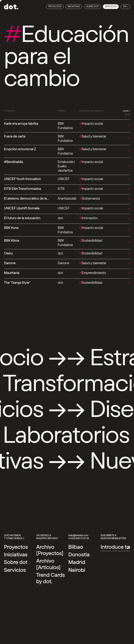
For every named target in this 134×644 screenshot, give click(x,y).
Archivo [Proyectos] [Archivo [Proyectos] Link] (50, 550)
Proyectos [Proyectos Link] (55, 7)
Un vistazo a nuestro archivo (47, 537)
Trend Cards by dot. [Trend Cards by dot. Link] (51, 578)
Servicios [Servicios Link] (111, 7)
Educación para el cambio (66, 57)
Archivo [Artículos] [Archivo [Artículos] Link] (48, 564)
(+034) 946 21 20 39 (79, 538)
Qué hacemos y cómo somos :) (14, 537)
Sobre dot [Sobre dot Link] (92, 7)
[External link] (76, 547)
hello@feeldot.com (78, 536)
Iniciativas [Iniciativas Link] (74, 7)
